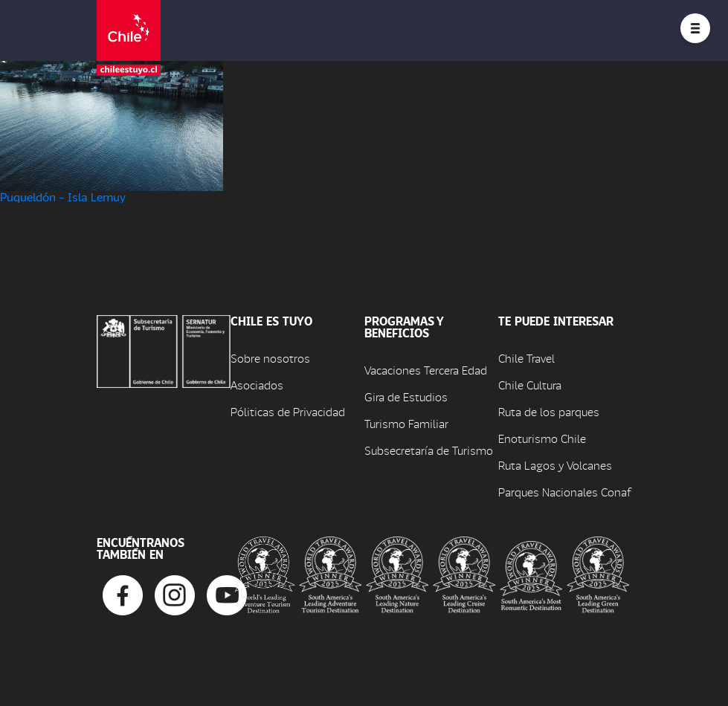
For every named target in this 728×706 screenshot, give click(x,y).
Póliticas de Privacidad (288, 411)
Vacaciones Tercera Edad (426, 370)
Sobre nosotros (270, 358)
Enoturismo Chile (542, 438)
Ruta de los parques (549, 411)
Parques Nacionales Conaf (564, 492)
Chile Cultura (530, 385)
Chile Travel (526, 358)
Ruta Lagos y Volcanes (555, 465)
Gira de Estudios (406, 396)
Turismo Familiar (406, 423)
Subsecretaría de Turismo (429, 450)
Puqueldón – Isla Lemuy (63, 197)
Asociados (257, 385)
